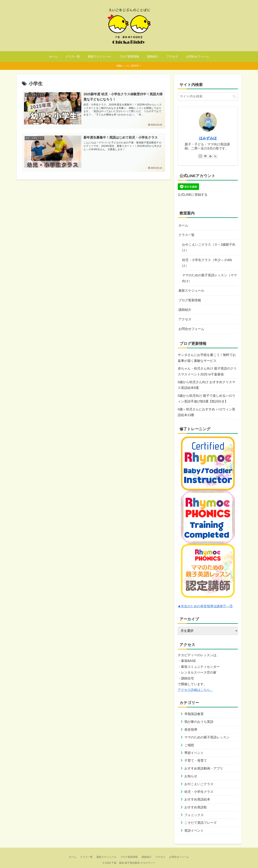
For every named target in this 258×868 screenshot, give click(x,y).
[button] (234, 96)
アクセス (185, 319)
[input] (208, 96)
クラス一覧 (187, 235)
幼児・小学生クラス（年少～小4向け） (207, 263)
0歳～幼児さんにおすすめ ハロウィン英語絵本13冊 (206, 412)
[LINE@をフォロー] (205, 156)
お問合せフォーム (191, 329)
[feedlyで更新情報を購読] (210, 156)
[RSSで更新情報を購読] (215, 156)
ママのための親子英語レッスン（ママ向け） (209, 278)
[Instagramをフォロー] (200, 156)
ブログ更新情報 (190, 300)
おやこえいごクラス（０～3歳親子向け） (209, 247)
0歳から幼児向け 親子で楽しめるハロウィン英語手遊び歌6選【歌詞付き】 (206, 399)
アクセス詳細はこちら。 (195, 690)
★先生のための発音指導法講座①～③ (205, 606)
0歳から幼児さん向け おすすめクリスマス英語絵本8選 (206, 385)
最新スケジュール (191, 291)
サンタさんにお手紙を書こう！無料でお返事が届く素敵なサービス (207, 358)
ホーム (183, 225)
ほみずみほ (208, 138)
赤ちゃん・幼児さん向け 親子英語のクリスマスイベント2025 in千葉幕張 (207, 371)
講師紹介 (185, 310)
